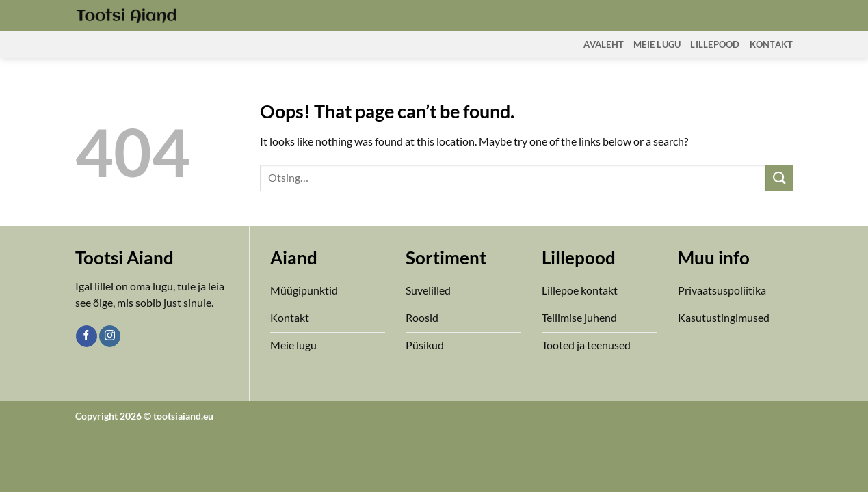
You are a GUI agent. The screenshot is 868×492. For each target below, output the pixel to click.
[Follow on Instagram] (110, 336)
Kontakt (772, 44)
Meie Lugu (657, 44)
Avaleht (604, 44)
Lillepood (715, 44)
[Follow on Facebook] (87, 336)
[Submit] (779, 178)
